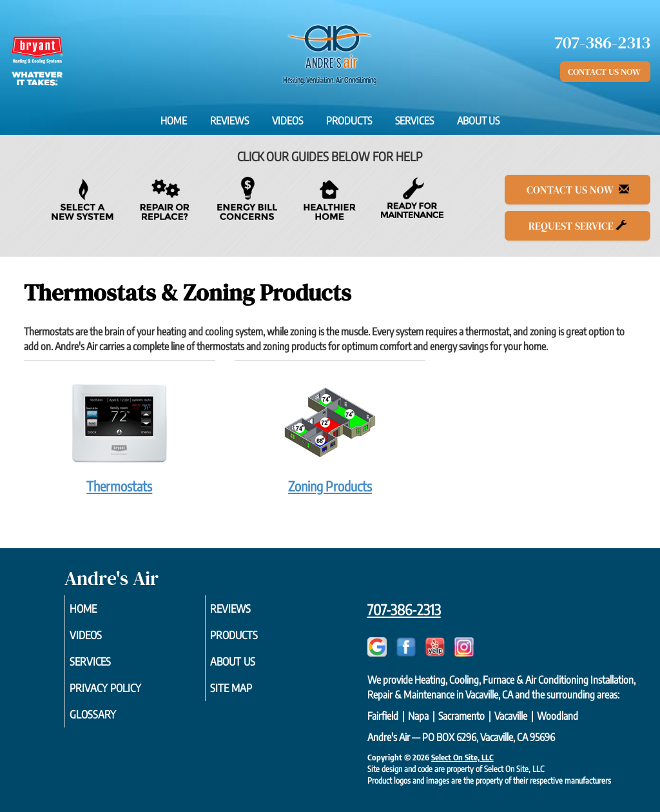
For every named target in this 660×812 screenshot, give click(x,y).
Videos (287, 121)
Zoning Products (330, 434)
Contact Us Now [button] (605, 72)
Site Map (249, 695)
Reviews (229, 121)
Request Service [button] (577, 226)
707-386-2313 (404, 609)
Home (174, 121)
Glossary (111, 723)
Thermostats (120, 434)
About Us (478, 121)
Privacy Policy (125, 695)
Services (414, 121)
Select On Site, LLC (462, 757)
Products (349, 121)
